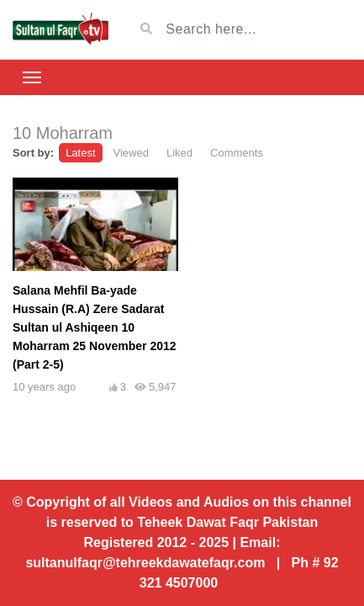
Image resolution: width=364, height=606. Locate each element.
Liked (179, 153)
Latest (80, 153)
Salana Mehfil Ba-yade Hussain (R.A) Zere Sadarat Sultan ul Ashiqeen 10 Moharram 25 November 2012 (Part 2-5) (95, 327)
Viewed (131, 153)
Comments (237, 153)
